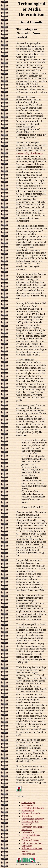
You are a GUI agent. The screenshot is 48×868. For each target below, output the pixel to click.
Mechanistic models (31, 813)
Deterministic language (32, 843)
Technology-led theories (33, 808)
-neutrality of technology (30, 153)
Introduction (27, 805)
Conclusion (27, 846)
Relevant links (28, 854)
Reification (27, 816)
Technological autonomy (33, 819)
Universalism (28, 832)
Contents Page (28, 803)
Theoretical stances (30, 840)
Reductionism (28, 811)
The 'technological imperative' (30, 823)
